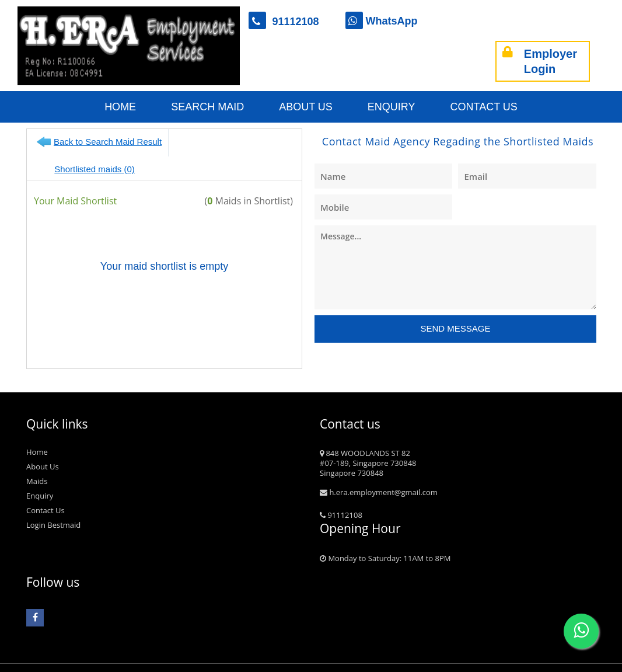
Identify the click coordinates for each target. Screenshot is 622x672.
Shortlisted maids (229, 142)
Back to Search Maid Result (108, 142)
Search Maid (207, 107)
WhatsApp (382, 21)
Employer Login (540, 61)
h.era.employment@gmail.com (379, 469)
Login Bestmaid (53, 502)
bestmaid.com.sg (76, 665)
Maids (37, 458)
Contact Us (484, 107)
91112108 (289, 22)
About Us (306, 107)
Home (120, 107)
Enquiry (392, 107)
